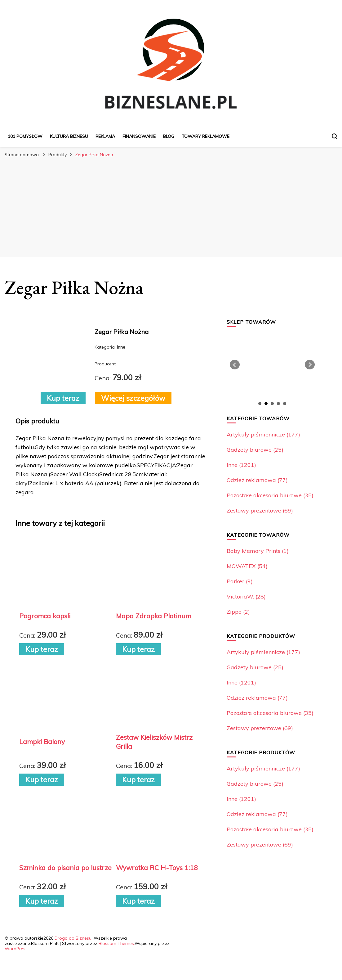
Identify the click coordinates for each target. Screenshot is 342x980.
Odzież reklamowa (257, 480)
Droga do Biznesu (73, 938)
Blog (169, 136)
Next (310, 365)
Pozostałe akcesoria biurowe (270, 495)
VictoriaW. (246, 596)
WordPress (16, 949)
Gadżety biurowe (255, 450)
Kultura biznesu (69, 136)
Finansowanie (139, 136)
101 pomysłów (25, 136)
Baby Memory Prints (258, 551)
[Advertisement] (171, 207)
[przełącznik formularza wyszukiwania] (335, 136)
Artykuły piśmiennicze (263, 434)
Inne (241, 465)
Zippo (238, 612)
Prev (235, 365)
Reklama (105, 136)
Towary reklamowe (206, 136)
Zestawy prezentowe (260, 510)
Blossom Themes (116, 943)
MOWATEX (247, 566)
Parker (240, 581)
